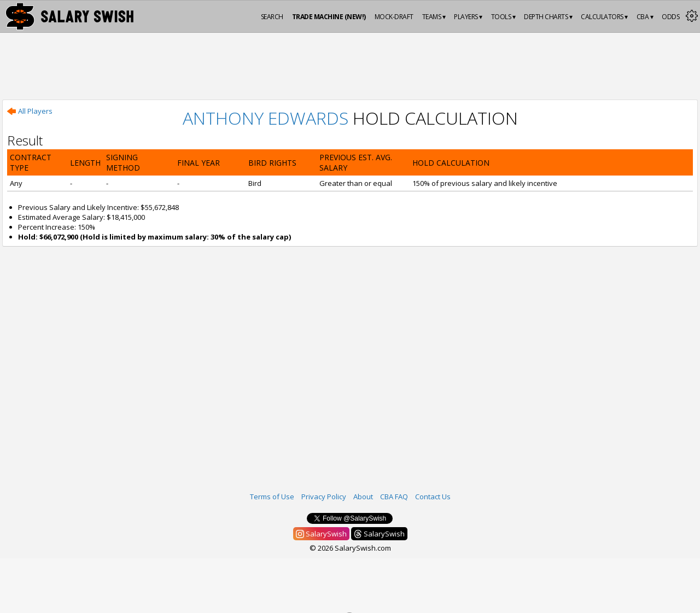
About (363, 497)
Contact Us (433, 497)
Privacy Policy (324, 497)
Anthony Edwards (266, 118)
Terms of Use (272, 497)
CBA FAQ (394, 497)
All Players (30, 111)
